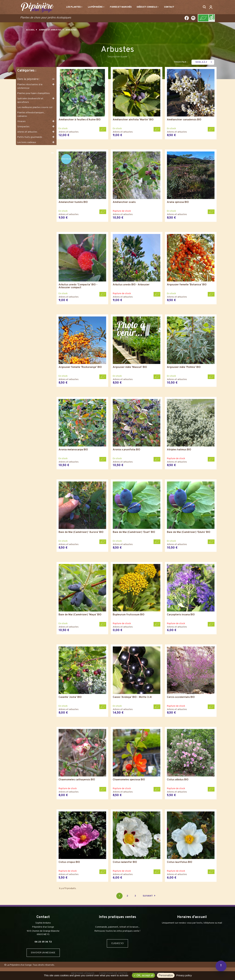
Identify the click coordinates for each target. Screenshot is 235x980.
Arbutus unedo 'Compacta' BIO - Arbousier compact (78, 286)
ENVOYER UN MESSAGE (43, 953)
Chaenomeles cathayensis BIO (77, 780)
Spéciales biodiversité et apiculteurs (30, 100)
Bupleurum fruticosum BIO (129, 615)
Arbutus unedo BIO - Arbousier (131, 285)
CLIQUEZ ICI (117, 943)
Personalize (166, 975)
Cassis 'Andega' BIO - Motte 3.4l (132, 697)
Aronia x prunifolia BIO (126, 450)
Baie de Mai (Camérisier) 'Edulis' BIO (189, 532)
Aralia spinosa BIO (178, 202)
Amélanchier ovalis (124, 202)
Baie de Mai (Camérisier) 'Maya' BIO (80, 615)
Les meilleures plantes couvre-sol (35, 107)
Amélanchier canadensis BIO (184, 120)
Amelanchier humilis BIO (73, 202)
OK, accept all (143, 975)
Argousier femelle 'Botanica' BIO (187, 285)
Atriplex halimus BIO (179, 450)
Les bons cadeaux (27, 142)
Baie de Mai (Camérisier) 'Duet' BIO (134, 532)
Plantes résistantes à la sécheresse (30, 86)
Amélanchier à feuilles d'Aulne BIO (80, 120)
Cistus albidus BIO (178, 780)
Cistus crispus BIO (69, 862)
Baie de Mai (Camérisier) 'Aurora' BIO (81, 532)
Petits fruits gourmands (30, 137)
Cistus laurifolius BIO (180, 862)
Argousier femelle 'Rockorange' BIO (80, 367)
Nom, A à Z (204, 62)
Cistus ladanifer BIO (125, 862)
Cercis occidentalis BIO (181, 697)
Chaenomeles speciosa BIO (129, 780)
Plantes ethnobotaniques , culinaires (31, 114)
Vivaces (21, 121)
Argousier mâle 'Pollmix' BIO (184, 367)
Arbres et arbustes (27, 132)
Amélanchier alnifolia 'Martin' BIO (133, 120)
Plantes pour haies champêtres (34, 93)
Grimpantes (23, 127)
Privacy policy (184, 975)
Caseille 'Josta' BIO (70, 697)
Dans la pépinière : (29, 79)
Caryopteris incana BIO (181, 615)
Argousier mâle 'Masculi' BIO (130, 367)
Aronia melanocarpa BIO (73, 450)
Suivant (149, 896)
